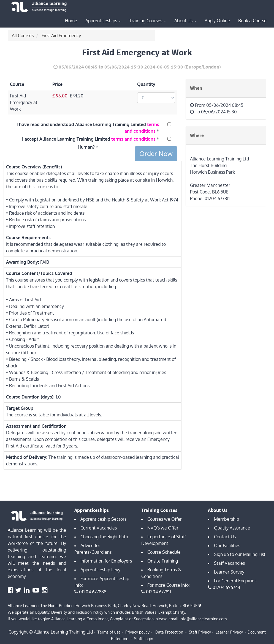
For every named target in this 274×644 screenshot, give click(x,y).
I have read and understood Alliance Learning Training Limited (88, 128)
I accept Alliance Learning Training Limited (89, 139)
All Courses (23, 36)
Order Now (156, 153)
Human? (86, 147)
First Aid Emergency (61, 36)
